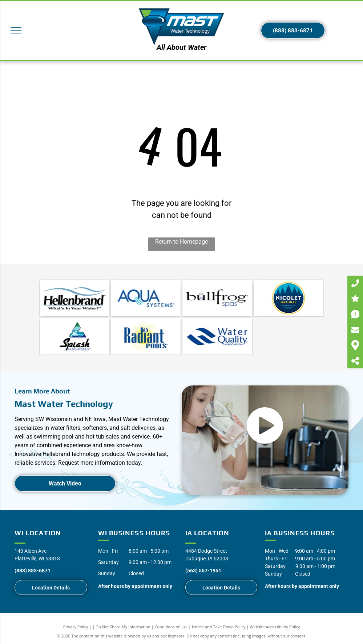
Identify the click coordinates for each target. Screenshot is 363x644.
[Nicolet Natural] (288, 298)
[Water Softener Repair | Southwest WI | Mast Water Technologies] (217, 298)
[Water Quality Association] (217, 336)
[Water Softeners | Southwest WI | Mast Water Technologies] (75, 298)
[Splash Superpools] (75, 336)
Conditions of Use (171, 627)
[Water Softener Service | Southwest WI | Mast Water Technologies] (146, 298)
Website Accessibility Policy (275, 627)
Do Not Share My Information (123, 627)
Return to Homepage (181, 242)
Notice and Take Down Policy (219, 627)
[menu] (16, 30)
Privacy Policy (76, 627)
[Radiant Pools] (146, 336)
